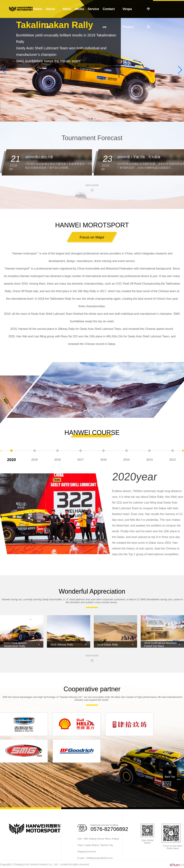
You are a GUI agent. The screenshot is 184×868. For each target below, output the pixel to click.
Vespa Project (128, 18)
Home (38, 9)
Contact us (109, 18)
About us (50, 18)
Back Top (170, 775)
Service (93, 9)
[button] (89, 119)
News (67, 9)
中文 (148, 18)
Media (80, 9)
